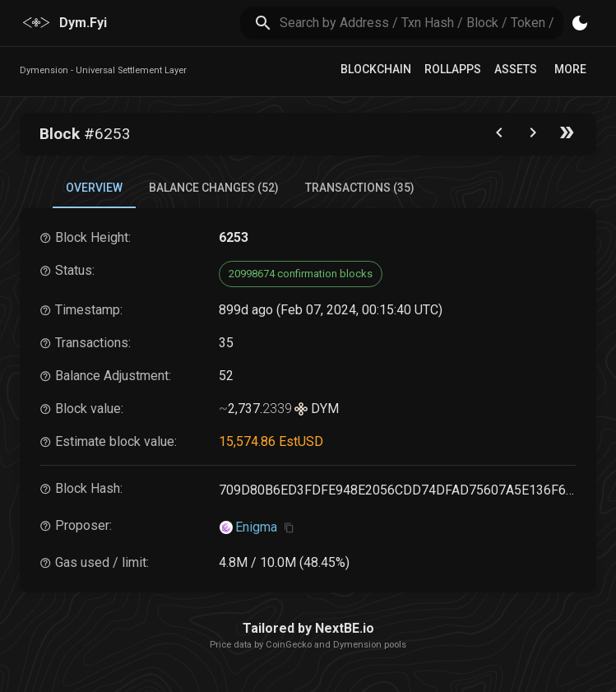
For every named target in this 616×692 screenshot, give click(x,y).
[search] (421, 23)
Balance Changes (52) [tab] (214, 188)
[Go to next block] (533, 136)
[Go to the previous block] (499, 136)
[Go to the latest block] (567, 136)
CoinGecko (289, 645)
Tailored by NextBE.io (308, 628)
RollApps (453, 69)
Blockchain (376, 69)
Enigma (256, 527)
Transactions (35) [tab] (360, 188)
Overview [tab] (94, 188)
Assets (516, 69)
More (570, 69)
